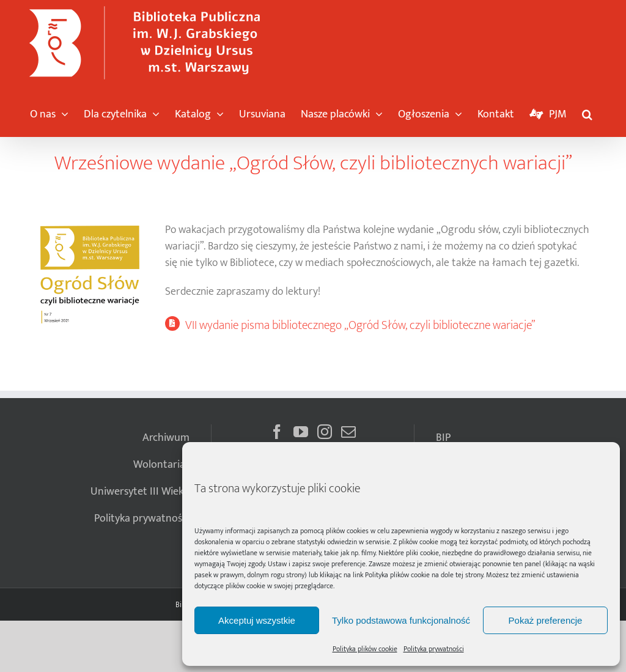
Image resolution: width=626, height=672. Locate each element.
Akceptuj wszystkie (257, 620)
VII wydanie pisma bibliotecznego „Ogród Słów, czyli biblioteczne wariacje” (360, 325)
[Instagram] (325, 432)
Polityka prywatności (434, 649)
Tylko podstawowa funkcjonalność (401, 620)
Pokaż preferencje (546, 620)
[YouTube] (301, 432)
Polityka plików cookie (397, 575)
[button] (587, 111)
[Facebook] (277, 432)
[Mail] (348, 432)
